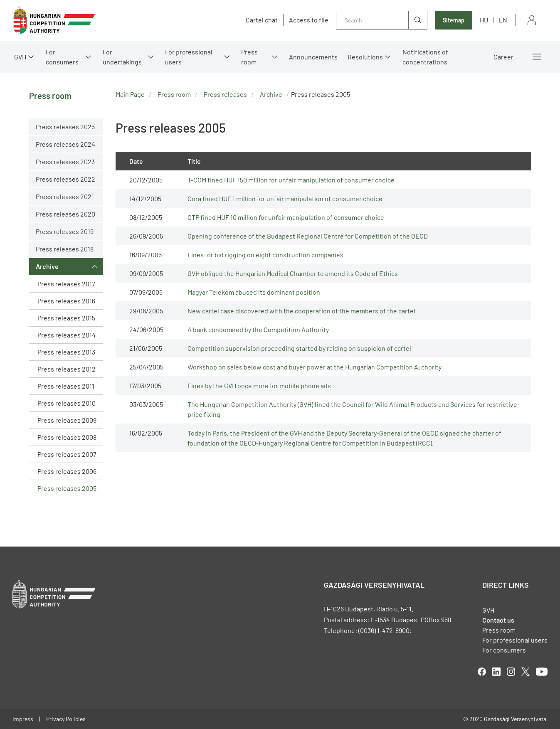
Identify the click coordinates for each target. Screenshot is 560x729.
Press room (249, 57)
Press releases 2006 (67, 471)
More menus (537, 57)
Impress (23, 719)
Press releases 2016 (66, 301)
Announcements (313, 57)
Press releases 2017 (66, 284)
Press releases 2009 (67, 420)
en (503, 20)
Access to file (309, 20)
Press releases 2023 (65, 161)
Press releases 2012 (67, 369)
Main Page (130, 94)
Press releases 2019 (65, 231)
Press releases (225, 94)
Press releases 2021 (65, 196)
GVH (20, 57)
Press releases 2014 (67, 335)
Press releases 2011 (66, 386)
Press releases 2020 (65, 214)
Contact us (498, 620)
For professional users (189, 57)
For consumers (62, 57)
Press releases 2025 (65, 127)
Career (503, 57)
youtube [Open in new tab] (542, 672)
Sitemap (454, 20)
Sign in (532, 20)
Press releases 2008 (67, 437)
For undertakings (122, 57)
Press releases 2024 (65, 144)
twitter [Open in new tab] (525, 672)
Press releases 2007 (67, 454)
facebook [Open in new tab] (482, 672)
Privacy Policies (66, 719)
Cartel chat (262, 20)
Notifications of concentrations (425, 57)
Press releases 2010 (67, 403)
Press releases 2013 (66, 352)
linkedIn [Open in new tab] (496, 672)
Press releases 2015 (66, 318)
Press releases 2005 (67, 488)
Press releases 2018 (65, 249)
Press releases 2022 (65, 179)
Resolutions (365, 57)
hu (484, 20)
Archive (47, 266)
